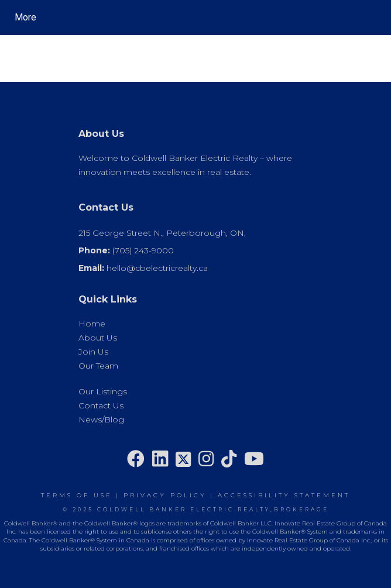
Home (92, 324)
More (25, 17)
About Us (98, 338)
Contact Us (101, 405)
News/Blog (101, 419)
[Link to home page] (120, 18)
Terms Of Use (77, 495)
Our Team (98, 366)
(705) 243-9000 (143, 250)
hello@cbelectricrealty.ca (157, 268)
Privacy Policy (165, 495)
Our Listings (103, 391)
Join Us (93, 352)
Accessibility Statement (284, 495)
